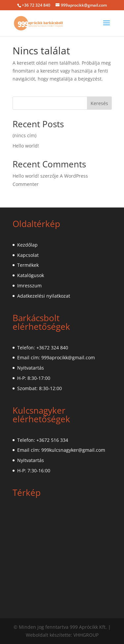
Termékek (28, 265)
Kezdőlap (27, 245)
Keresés (99, 103)
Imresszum (29, 286)
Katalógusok (31, 275)
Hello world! (26, 146)
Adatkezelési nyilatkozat (44, 296)
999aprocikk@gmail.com (68, 357)
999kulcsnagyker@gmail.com (73, 450)
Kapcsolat (28, 255)
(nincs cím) (24, 135)
